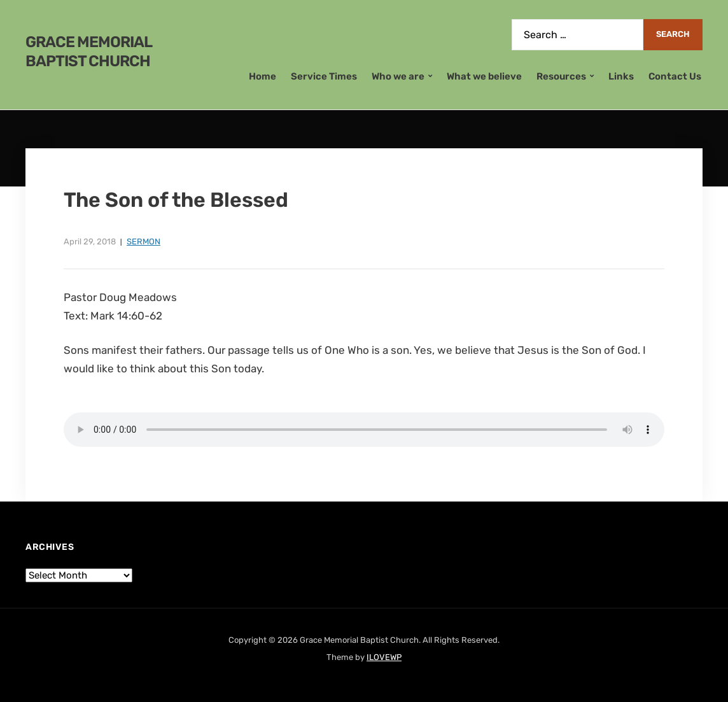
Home (262, 76)
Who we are (398, 76)
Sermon (143, 242)
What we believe (484, 76)
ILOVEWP (384, 657)
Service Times (324, 76)
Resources (561, 76)
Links (621, 76)
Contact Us (675, 76)
